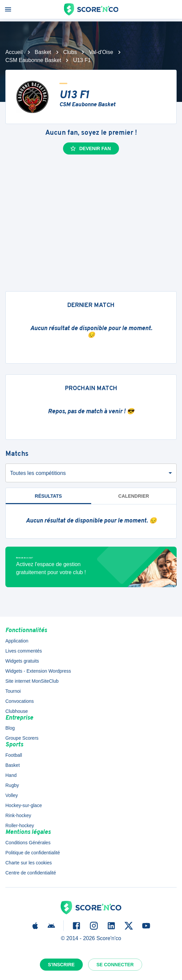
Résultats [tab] (48, 496)
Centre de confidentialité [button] (31, 873)
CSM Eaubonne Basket (33, 60)
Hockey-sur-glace (24, 805)
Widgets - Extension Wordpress (38, 671)
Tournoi (13, 691)
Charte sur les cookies (29, 863)
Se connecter (115, 965)
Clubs (70, 52)
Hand (11, 775)
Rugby (12, 785)
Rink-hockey (18, 815)
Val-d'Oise (101, 52)
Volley (12, 795)
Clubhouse (17, 711)
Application (17, 641)
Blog (10, 728)
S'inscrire (61, 965)
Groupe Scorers (22, 738)
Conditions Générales (28, 843)
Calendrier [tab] (134, 496)
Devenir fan (90, 148)
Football (14, 755)
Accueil (14, 52)
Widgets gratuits (22, 661)
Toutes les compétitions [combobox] (38, 473)
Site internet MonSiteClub (32, 681)
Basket (43, 52)
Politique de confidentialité (33, 853)
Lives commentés (24, 651)
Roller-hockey (20, 825)
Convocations (20, 701)
